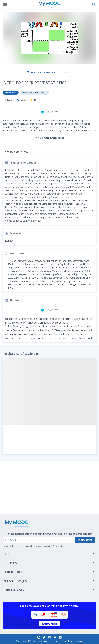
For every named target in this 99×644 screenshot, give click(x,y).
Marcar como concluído (50, 503)
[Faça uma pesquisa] (94, 4)
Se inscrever (85, 540)
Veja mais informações (50, 122)
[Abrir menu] (5, 4)
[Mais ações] (67, 72)
